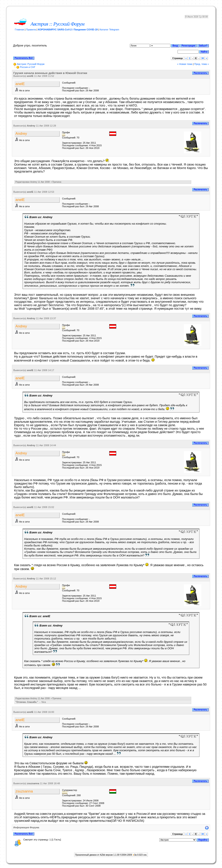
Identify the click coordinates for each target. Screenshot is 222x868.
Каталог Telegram (109, 30)
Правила (31, 30)
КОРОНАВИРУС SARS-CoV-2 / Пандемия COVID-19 (68, 30)
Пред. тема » (202, 64)
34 (203, 58)
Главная (20, 30)
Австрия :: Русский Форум (57, 24)
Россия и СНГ (28, 67)
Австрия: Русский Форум (31, 64)
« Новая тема (185, 64)
